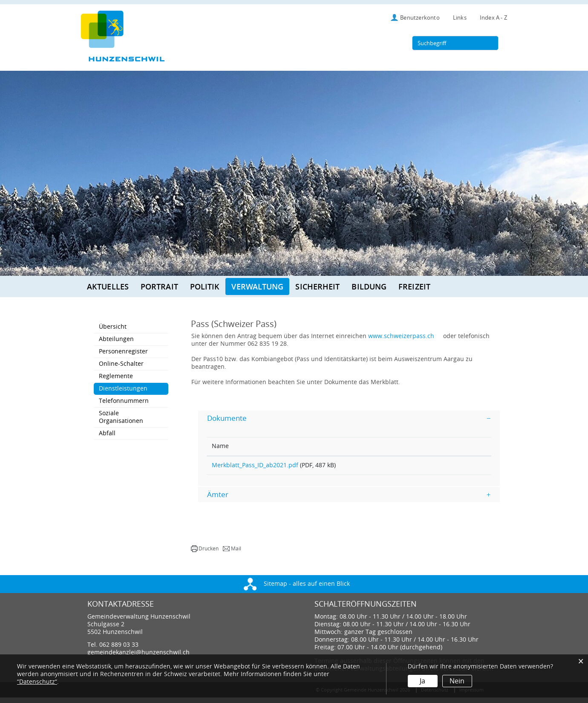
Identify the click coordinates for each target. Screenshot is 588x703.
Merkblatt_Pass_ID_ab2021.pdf (255, 465)
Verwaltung (257, 286)
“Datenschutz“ (37, 682)
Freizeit (414, 286)
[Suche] (490, 43)
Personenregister (123, 351)
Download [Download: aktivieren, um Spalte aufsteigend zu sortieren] (437, 446)
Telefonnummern (124, 401)
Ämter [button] (218, 500)
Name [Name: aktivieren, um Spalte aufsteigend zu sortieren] (220, 446)
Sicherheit (317, 286)
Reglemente (116, 376)
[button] (205, 554)
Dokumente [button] (227, 418)
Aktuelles (108, 286)
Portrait (159, 286)
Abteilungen (116, 339)
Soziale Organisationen (121, 417)
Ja (422, 681)
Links (460, 18)
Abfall (107, 433)
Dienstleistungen (134, 388)
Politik (205, 286)
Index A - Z (493, 18)
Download (455, 468)
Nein (457, 681)
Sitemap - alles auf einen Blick (297, 589)
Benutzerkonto (420, 18)
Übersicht (113, 327)
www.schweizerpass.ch (405, 336)
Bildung (369, 286)
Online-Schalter (121, 364)
